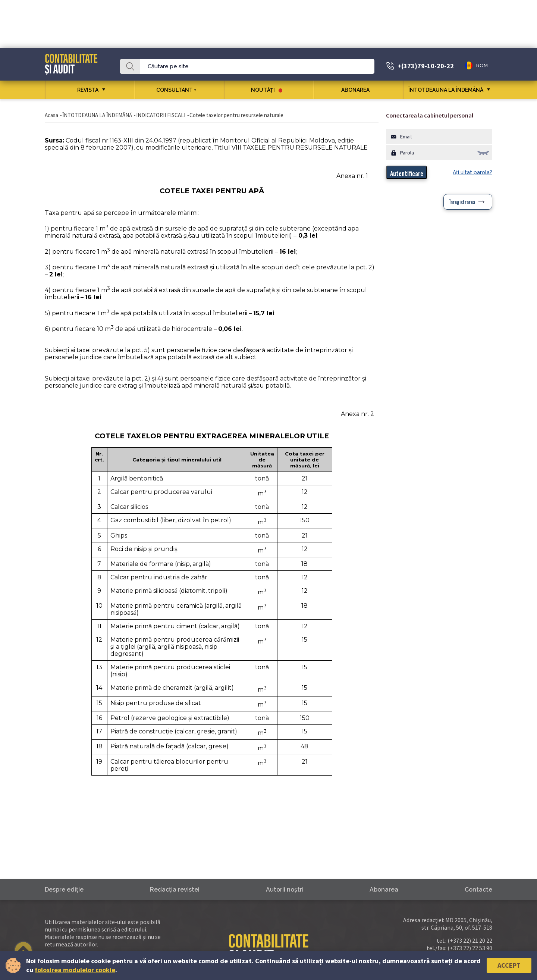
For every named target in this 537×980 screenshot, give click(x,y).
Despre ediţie (64, 890)
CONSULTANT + (179, 90)
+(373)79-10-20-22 (426, 66)
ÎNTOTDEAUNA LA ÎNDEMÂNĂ (446, 90)
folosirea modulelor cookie (75, 970)
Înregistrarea (462, 202)
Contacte (478, 890)
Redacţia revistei (175, 890)
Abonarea (358, 90)
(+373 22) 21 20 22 (470, 940)
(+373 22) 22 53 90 (470, 948)
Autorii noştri (285, 890)
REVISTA (88, 90)
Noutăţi (267, 90)
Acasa (51, 115)
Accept (509, 965)
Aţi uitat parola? (472, 172)
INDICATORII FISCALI (161, 115)
